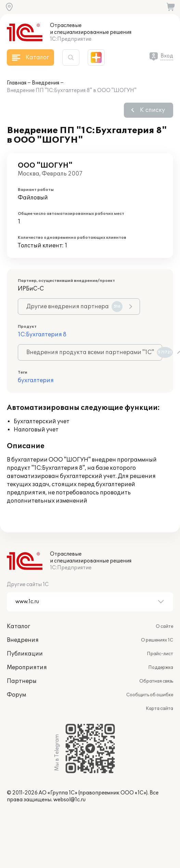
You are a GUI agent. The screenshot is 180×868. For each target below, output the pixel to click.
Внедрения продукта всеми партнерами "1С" (94, 352)
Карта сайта (159, 709)
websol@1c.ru (69, 800)
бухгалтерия (36, 380)
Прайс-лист (160, 654)
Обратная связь (156, 681)
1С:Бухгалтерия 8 (42, 335)
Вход (167, 56)
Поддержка (161, 668)
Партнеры (22, 681)
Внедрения (46, 83)
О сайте (164, 626)
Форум (16, 695)
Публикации (25, 654)
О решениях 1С (157, 640)
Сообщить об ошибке (150, 695)
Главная (17, 83)
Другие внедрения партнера (74, 307)
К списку (152, 110)
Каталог (18, 626)
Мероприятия (27, 668)
